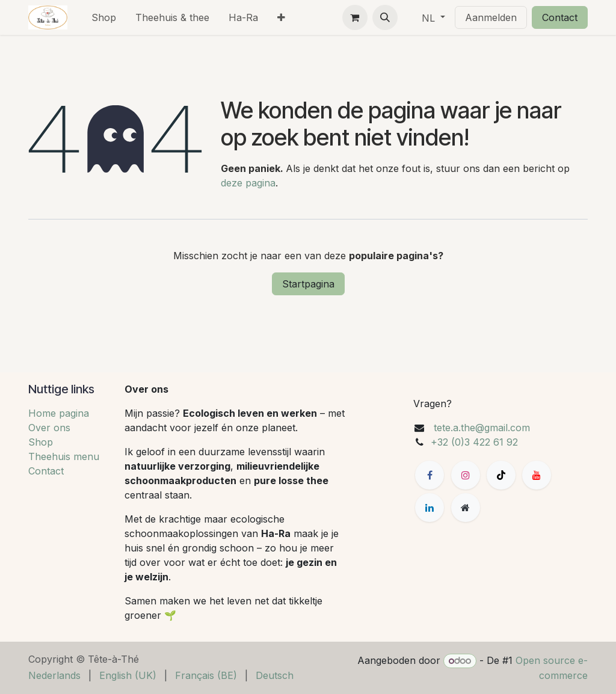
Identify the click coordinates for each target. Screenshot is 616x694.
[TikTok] (501, 475)
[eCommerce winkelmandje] (355, 17)
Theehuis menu (64, 456)
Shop (41, 442)
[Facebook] (430, 475)
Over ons (49, 428)
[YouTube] (537, 475)
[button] (385, 17)
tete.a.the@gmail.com (482, 428)
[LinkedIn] (430, 508)
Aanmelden (491, 17)
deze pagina (248, 183)
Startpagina (308, 284)
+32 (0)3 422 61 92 (474, 442)
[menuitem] (104, 17)
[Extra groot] (466, 508)
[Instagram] (466, 475)
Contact (560, 17)
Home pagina (59, 413)
